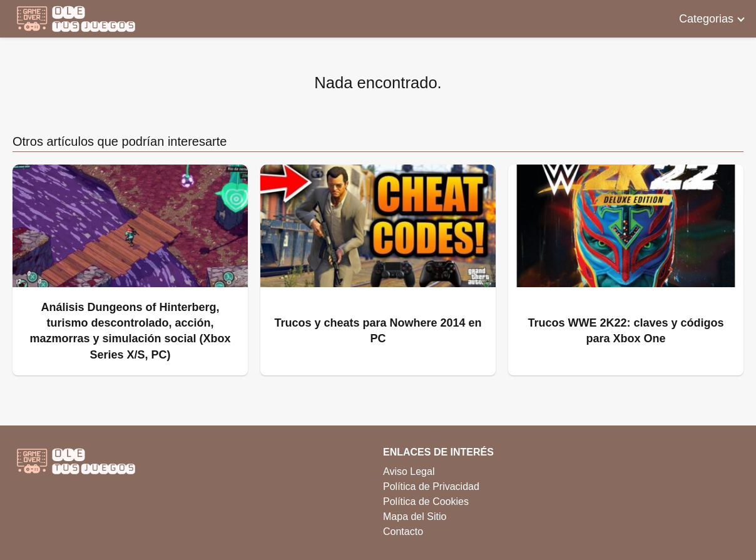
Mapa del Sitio (415, 517)
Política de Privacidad (431, 486)
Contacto (403, 532)
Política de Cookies (426, 501)
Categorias (706, 19)
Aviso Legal (409, 471)
